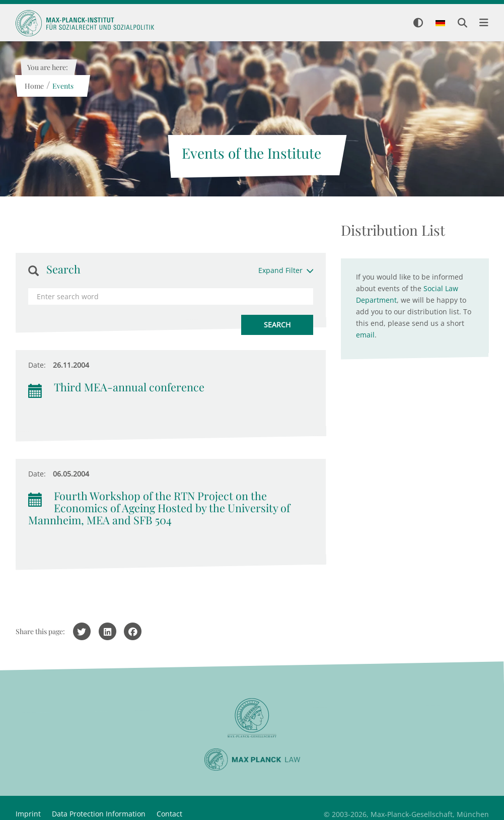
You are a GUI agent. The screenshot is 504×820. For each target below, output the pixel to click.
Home (34, 86)
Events (63, 86)
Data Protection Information (99, 814)
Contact (169, 814)
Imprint (28, 814)
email (365, 335)
